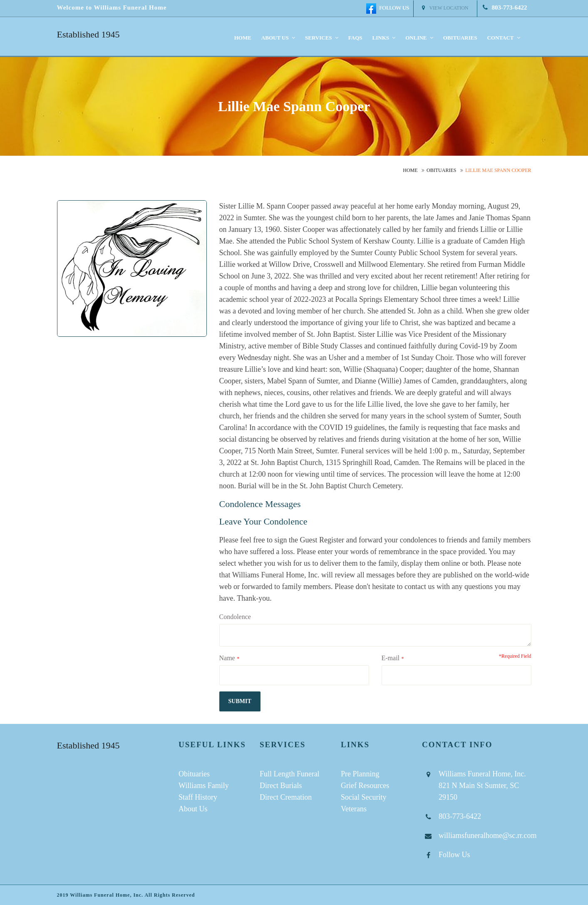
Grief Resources (365, 786)
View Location (445, 8)
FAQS (355, 38)
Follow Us (454, 855)
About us (278, 38)
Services (322, 38)
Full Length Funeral (290, 774)
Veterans (354, 809)
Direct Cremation (286, 797)
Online (419, 38)
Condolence (235, 617)
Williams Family (204, 786)
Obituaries (460, 38)
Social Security (363, 797)
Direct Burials (281, 786)
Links (384, 38)
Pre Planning (360, 774)
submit (240, 701)
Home (243, 38)
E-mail (391, 658)
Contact (503, 38)
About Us (193, 809)
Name (227, 658)
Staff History (198, 797)
